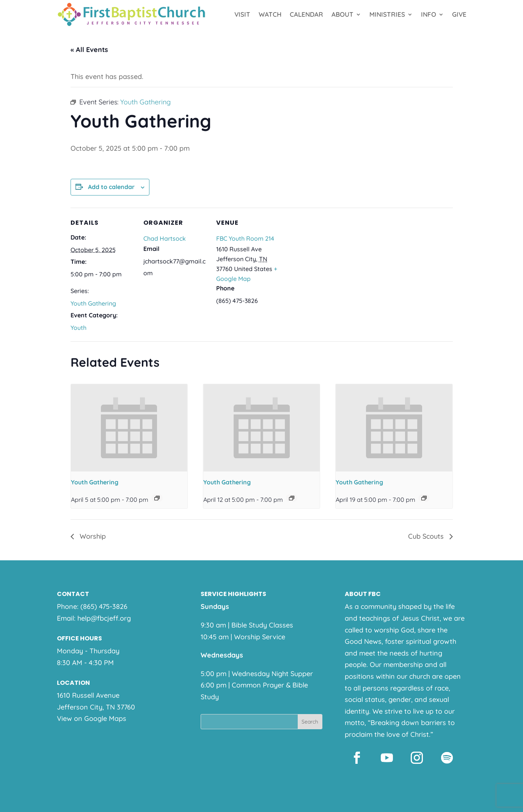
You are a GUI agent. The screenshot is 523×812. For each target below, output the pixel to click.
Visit (242, 14)
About (342, 14)
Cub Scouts (427, 536)
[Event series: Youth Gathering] (157, 498)
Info (429, 14)
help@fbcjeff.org (104, 618)
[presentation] (129, 428)
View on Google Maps (92, 718)
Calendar (306, 14)
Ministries (387, 14)
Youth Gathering (93, 303)
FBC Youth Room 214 (245, 238)
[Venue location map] (329, 260)
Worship (92, 536)
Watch (270, 14)
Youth (79, 328)
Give (459, 14)
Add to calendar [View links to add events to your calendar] (111, 187)
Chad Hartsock (165, 238)
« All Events (89, 50)
